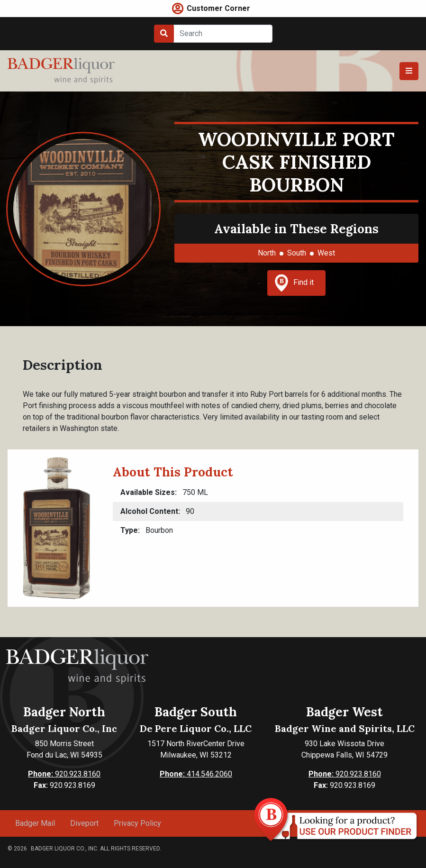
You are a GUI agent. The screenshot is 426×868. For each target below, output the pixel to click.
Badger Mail (35, 823)
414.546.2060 (196, 774)
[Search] (223, 34)
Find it (294, 283)
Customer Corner (218, 8)
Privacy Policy (137, 823)
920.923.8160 (64, 774)
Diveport (84, 823)
